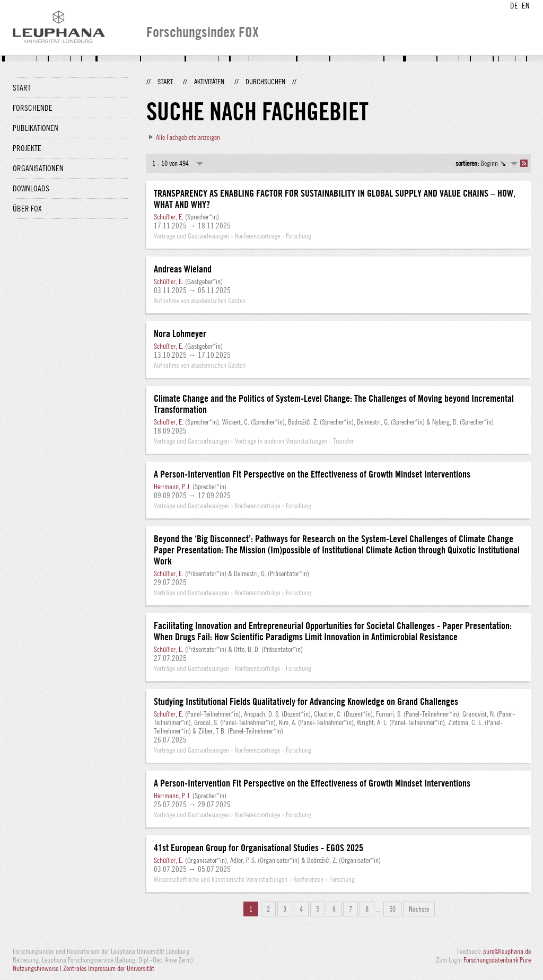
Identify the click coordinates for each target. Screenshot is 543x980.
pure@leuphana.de (507, 951)
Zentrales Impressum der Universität (109, 968)
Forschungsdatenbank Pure (497, 960)
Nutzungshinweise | (38, 968)
